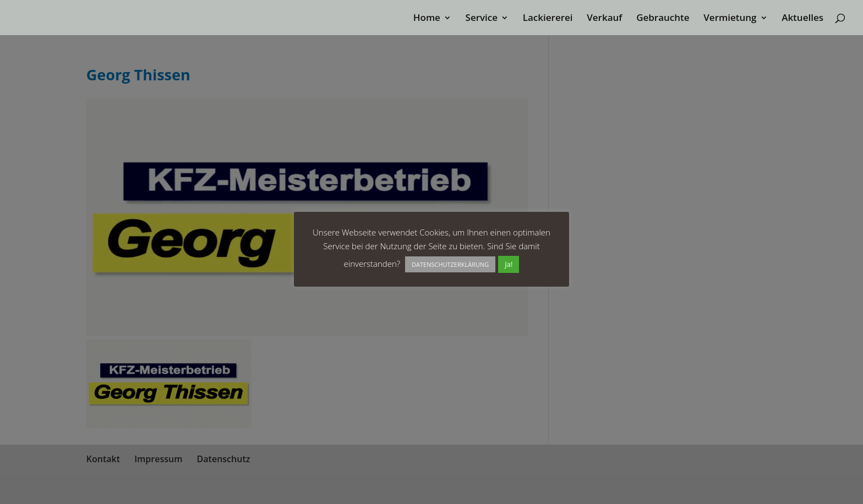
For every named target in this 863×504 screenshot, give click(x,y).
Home (427, 19)
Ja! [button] (509, 264)
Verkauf (604, 19)
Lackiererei (548, 19)
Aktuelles (802, 19)
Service (482, 19)
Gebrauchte (663, 19)
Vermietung (730, 19)
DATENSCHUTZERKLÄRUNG (450, 264)
